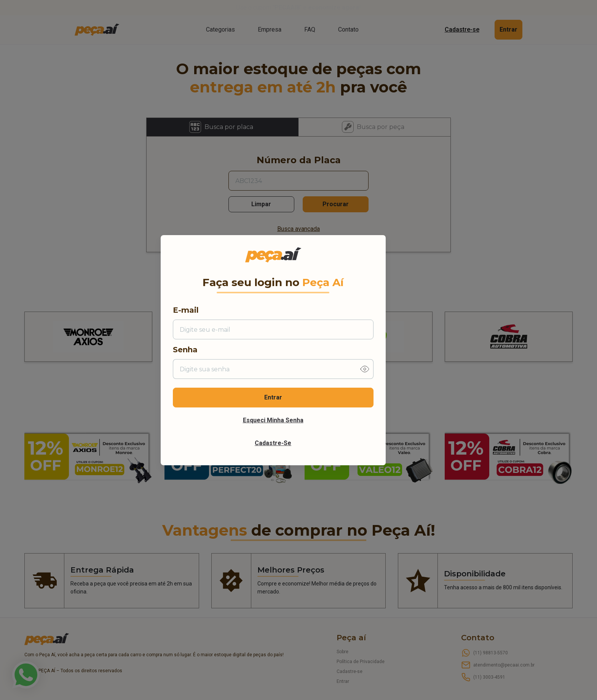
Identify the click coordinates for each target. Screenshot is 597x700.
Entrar (273, 397)
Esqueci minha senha (273, 420)
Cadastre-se (273, 443)
